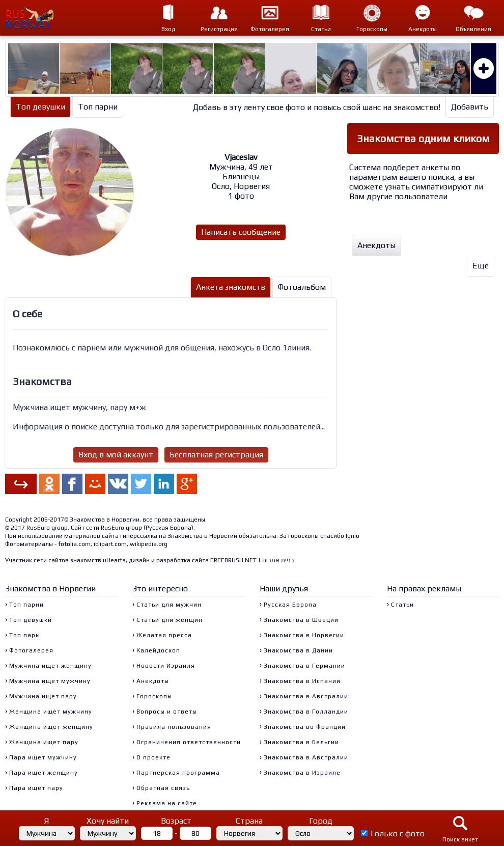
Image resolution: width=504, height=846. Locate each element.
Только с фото (397, 834)
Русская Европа (169, 528)
